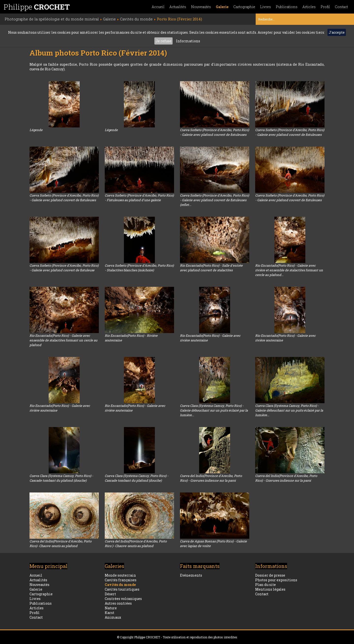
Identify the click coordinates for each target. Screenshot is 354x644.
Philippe (37, 7)
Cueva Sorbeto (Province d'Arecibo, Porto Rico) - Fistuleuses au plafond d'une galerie (139, 198)
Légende (36, 130)
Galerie (222, 7)
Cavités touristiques (122, 589)
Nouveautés (201, 7)
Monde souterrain (120, 575)
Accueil (158, 7)
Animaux (113, 617)
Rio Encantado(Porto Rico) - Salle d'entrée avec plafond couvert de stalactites (211, 268)
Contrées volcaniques (123, 599)
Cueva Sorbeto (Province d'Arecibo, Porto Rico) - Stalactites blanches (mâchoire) (139, 268)
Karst (110, 613)
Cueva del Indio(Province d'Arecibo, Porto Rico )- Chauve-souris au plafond (136, 544)
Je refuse (163, 41)
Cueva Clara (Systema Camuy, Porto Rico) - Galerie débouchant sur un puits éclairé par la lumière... (214, 410)
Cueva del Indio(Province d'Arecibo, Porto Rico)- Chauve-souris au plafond (60, 544)
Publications (287, 7)
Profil (325, 7)
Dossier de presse (270, 575)
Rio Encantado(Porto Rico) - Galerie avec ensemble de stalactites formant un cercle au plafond (63, 340)
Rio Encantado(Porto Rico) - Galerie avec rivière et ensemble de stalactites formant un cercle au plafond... (289, 270)
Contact (341, 7)
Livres (265, 7)
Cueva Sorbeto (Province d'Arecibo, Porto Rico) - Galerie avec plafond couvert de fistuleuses (214, 132)
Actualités (178, 7)
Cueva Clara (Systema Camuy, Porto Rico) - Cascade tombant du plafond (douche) (61, 478)
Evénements (191, 575)
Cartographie (244, 7)
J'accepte (337, 32)
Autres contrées (118, 603)
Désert (110, 594)
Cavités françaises (121, 580)
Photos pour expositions (276, 580)
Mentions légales (270, 589)
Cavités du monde (120, 585)
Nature (111, 608)
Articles (309, 7)
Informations (188, 41)
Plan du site (265, 585)
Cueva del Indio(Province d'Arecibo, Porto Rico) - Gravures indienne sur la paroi (211, 478)
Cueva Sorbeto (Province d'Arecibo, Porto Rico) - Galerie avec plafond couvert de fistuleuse (64, 268)
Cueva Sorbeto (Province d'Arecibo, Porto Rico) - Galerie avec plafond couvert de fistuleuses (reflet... (214, 200)
